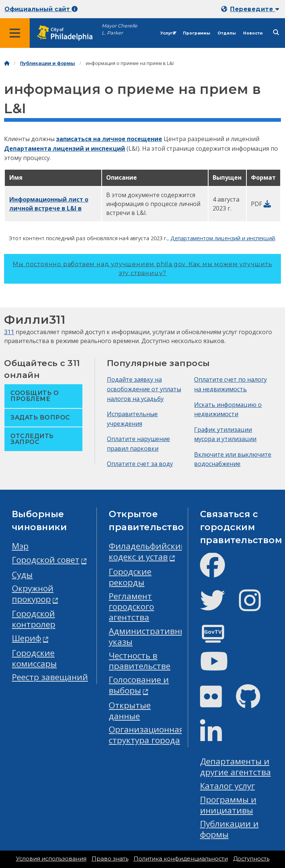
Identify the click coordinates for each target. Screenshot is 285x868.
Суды (22, 575)
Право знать (110, 859)
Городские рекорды (130, 577)
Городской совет (46, 560)
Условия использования (51, 859)
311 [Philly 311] (9, 332)
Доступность (251, 859)
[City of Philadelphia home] (69, 33)
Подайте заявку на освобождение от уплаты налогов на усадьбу (144, 389)
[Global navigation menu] (15, 33)
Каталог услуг (227, 786)
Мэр (20, 546)
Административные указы (150, 636)
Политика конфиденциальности (181, 859)
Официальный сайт (41, 9)
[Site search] (276, 32)
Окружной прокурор (33, 594)
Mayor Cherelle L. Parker (119, 29)
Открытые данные (130, 711)
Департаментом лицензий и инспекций (223, 238)
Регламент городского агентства (131, 607)
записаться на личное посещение (109, 139)
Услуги (168, 33)
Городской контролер (34, 619)
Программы (196, 33)
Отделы (227, 33)
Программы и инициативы (228, 805)
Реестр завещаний (50, 677)
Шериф (27, 638)
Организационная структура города (146, 735)
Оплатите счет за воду (140, 464)
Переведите (255, 9)
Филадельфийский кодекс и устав (148, 551)
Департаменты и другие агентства (235, 767)
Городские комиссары (34, 658)
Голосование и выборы (139, 685)
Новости (253, 33)
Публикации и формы (47, 63)
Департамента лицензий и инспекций (65, 149)
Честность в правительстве (140, 661)
